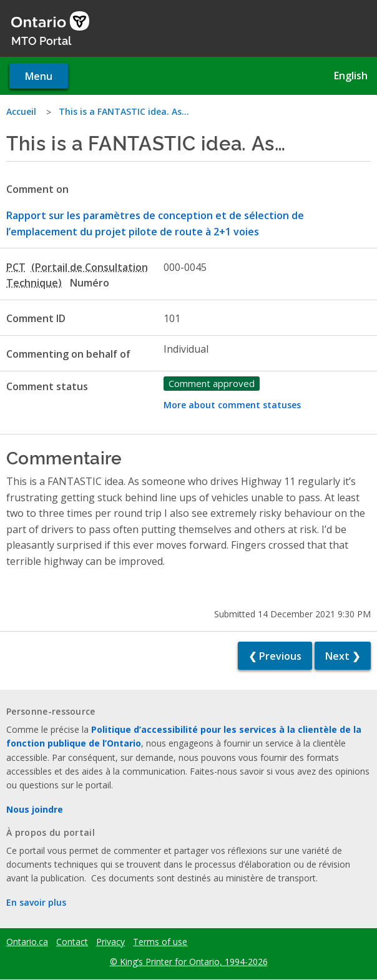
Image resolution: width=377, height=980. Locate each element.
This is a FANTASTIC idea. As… (124, 111)
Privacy (110, 942)
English (351, 76)
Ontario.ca (27, 942)
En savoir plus (36, 902)
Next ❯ (343, 656)
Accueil (21, 111)
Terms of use (160, 942)
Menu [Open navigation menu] (39, 76)
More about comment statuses (232, 405)
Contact (72, 942)
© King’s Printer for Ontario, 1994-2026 (189, 962)
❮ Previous (275, 656)
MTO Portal (41, 40)
